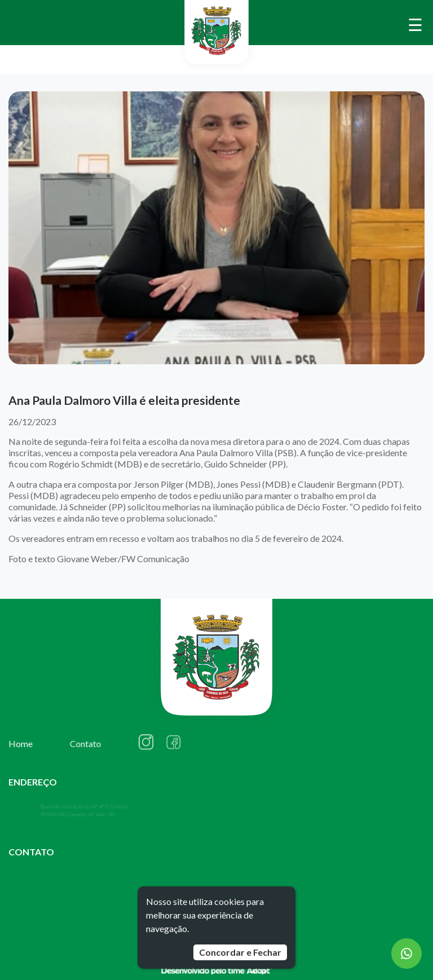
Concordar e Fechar (240, 952)
